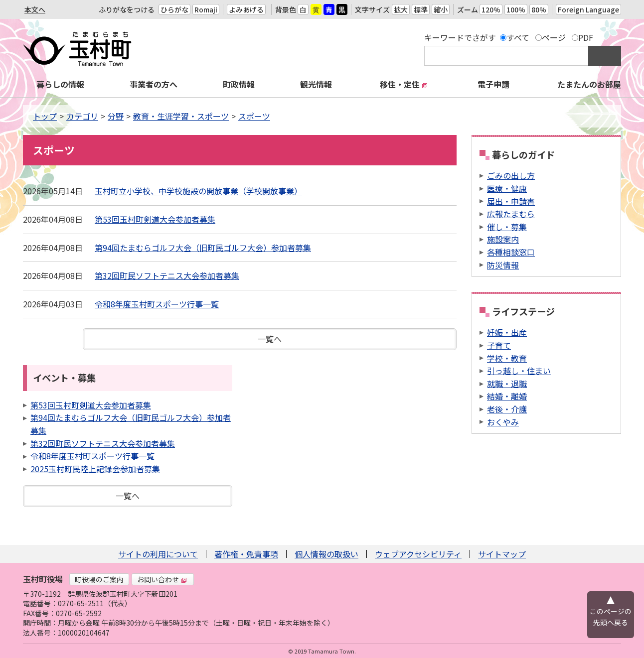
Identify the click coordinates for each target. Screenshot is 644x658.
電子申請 (493, 84)
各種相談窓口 (511, 252)
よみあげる (246, 9)
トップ (45, 116)
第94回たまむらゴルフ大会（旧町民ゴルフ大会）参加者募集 (203, 248)
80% (539, 9)
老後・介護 (507, 409)
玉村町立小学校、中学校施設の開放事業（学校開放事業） (198, 191)
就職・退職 (507, 384)
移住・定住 (404, 84)
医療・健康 (507, 188)
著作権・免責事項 (246, 554)
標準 (421, 9)
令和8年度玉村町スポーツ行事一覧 (157, 304)
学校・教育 (507, 358)
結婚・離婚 (507, 396)
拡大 (401, 9)
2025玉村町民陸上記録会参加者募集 (95, 469)
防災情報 (503, 265)
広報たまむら (511, 214)
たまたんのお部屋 (589, 84)
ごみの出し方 (511, 175)
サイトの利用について (158, 554)
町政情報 (239, 84)
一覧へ (270, 339)
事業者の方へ (154, 84)
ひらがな (174, 9)
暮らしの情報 (60, 84)
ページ (554, 37)
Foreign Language (588, 9)
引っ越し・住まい (519, 371)
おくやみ (503, 422)
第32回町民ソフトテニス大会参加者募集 (167, 275)
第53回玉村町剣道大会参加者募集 (155, 219)
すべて (518, 37)
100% (516, 9)
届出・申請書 (511, 201)
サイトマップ (502, 554)
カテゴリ (82, 116)
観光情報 (316, 84)
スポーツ (254, 116)
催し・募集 (507, 227)
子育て (499, 345)
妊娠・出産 (507, 332)
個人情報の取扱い (326, 554)
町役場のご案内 (99, 579)
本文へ (35, 9)
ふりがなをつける (127, 9)
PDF (586, 37)
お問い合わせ (162, 579)
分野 (116, 116)
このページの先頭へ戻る (611, 617)
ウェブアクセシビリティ (418, 554)
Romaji (206, 9)
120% (491, 9)
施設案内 (503, 239)
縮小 (441, 9)
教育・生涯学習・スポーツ (181, 116)
